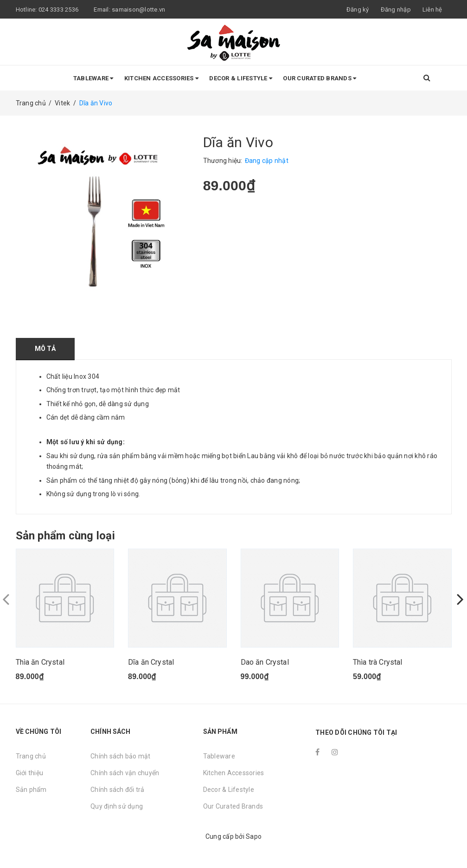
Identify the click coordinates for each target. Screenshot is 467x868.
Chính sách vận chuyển (125, 773)
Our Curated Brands (320, 78)
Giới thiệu (30, 773)
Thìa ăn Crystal (40, 662)
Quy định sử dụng (117, 806)
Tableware (93, 78)
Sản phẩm (31, 790)
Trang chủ (31, 756)
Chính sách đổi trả (118, 790)
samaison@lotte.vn (138, 10)
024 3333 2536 (59, 10)
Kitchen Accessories (161, 78)
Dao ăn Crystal (265, 662)
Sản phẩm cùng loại (65, 536)
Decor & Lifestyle (241, 78)
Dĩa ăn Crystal (151, 662)
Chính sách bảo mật (121, 756)
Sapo (254, 836)
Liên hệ (432, 10)
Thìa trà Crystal (378, 662)
